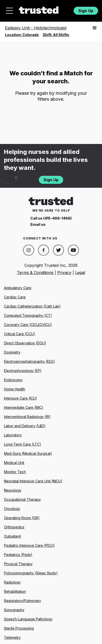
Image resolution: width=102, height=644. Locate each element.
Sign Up (86, 11)
